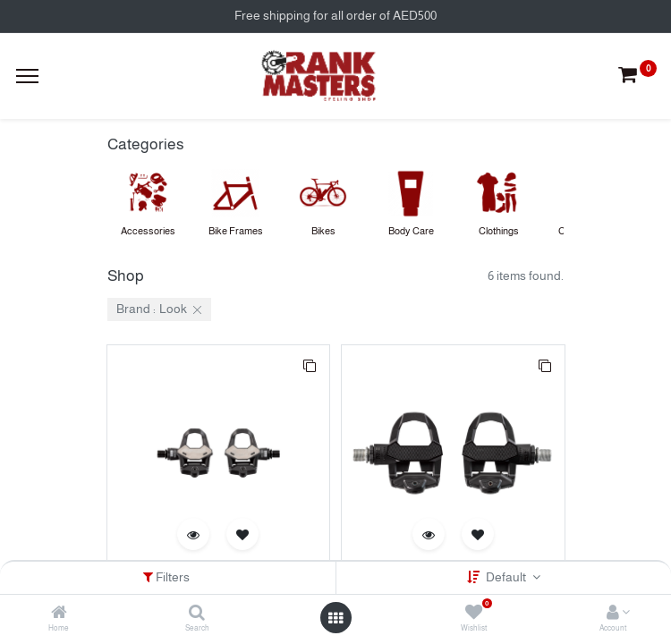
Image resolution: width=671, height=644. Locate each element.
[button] (310, 365)
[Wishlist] (474, 614)
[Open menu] (335, 618)
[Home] (59, 614)
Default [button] (507, 577)
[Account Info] (613, 614)
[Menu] (27, 76)
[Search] (197, 614)
